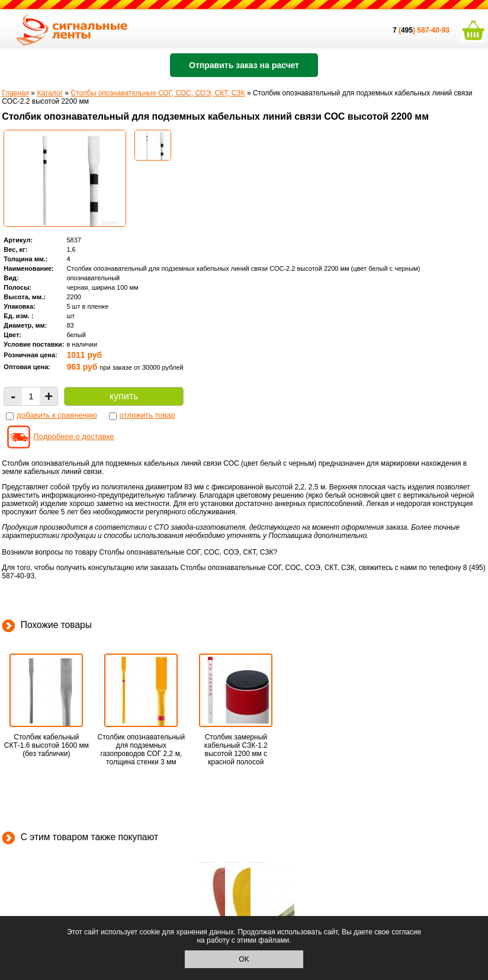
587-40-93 (433, 30)
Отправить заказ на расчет (244, 65)
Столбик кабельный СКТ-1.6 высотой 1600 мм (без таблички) (46, 745)
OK (244, 959)
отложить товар (147, 415)
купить (124, 396)
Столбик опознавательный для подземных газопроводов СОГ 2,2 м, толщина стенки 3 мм (142, 750)
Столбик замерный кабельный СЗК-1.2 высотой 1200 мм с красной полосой (236, 750)
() (405, 30)
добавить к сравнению (57, 415)
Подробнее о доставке (73, 436)
